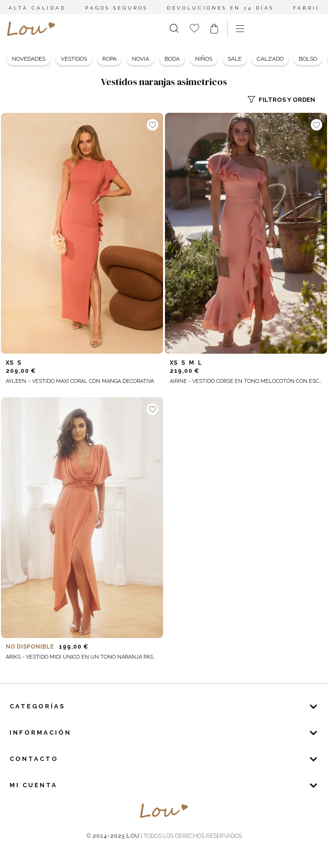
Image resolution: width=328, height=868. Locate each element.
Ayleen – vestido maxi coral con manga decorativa (80, 381)
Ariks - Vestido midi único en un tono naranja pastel (82, 657)
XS (10, 363)
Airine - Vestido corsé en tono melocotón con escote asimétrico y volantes (246, 381)
